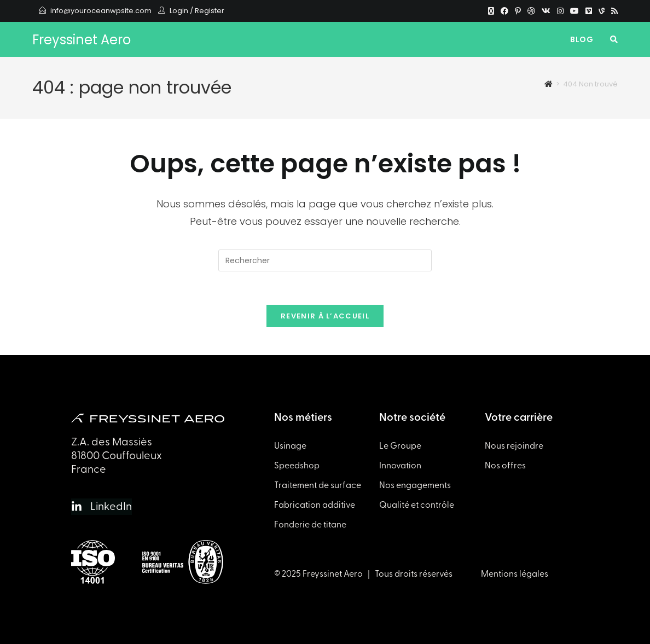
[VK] (546, 11)
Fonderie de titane (310, 525)
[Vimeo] (589, 11)
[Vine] (602, 11)
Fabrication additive (315, 505)
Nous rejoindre (514, 446)
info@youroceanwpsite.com (101, 11)
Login (179, 11)
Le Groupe (400, 446)
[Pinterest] (518, 11)
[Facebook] (504, 11)
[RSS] (613, 11)
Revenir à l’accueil (325, 316)
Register (210, 11)
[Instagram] (560, 11)
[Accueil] (549, 84)
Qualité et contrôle (417, 505)
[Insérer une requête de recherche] (325, 260)
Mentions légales (515, 574)
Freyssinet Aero (82, 40)
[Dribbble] (531, 11)
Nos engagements (415, 485)
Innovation (400, 466)
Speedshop (297, 466)
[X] (491, 11)
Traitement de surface (318, 485)
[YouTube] (574, 11)
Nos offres (505, 466)
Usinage (290, 446)
